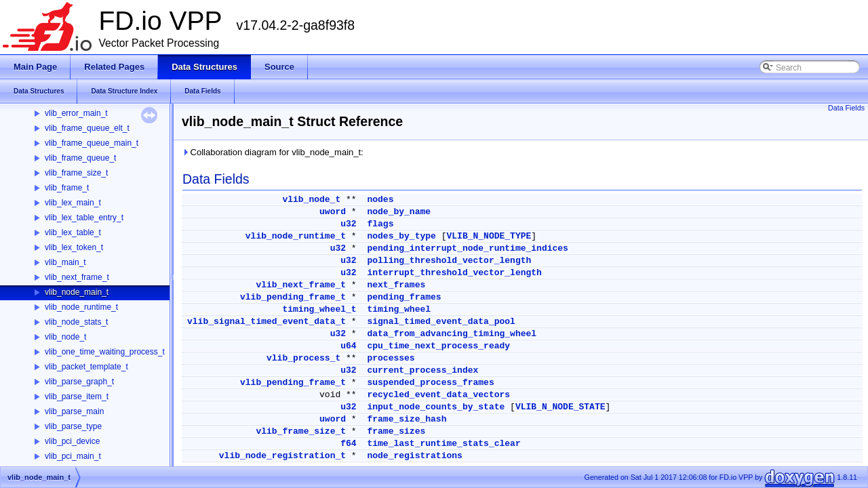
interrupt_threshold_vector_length (454, 273)
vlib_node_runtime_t (81, 307)
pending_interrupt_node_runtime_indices (467, 248)
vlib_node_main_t (77, 292)
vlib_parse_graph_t (79, 382)
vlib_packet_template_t (86, 367)
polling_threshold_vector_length (449, 261)
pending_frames (404, 297)
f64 (348, 444)
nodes (380, 200)
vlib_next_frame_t (77, 277)
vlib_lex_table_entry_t (84, 218)
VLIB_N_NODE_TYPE (489, 236)
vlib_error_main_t (76, 113)
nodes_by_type (401, 236)
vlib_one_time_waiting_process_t (105, 352)
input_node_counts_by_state (436, 407)
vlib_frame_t (67, 188)
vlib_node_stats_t (76, 322)
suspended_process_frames (430, 383)
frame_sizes (396, 431)
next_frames (396, 285)
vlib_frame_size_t (76, 173)
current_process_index (422, 370)
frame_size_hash (407, 419)
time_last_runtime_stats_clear (443, 444)
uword (333, 212)
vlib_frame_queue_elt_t (87, 128)
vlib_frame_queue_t (80, 158)
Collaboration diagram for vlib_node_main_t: (273, 152)
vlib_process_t (303, 358)
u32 (348, 224)
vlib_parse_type (73, 426)
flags (380, 224)
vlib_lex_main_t (73, 203)
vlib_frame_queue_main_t (92, 143)
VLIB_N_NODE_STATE (560, 407)
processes (391, 358)
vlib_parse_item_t (77, 396)
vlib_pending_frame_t (293, 297)
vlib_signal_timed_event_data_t (267, 322)
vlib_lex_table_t (73, 232)
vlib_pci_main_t (73, 456)
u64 (348, 346)
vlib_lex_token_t (74, 247)
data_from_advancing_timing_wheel (452, 334)
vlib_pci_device (72, 441)
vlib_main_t (65, 262)
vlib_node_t (65, 337)
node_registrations (414, 456)
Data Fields (846, 108)
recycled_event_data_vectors (438, 395)
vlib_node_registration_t (282, 456)
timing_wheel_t (319, 309)
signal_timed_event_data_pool (441, 322)
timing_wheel (399, 309)
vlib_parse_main (74, 411)
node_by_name (399, 212)
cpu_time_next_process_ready (438, 346)
